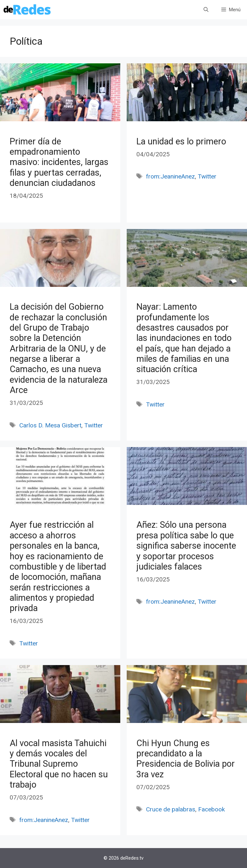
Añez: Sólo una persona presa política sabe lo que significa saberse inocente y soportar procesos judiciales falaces (186, 546)
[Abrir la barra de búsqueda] (206, 10)
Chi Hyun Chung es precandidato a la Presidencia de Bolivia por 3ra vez (186, 759)
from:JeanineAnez (170, 176)
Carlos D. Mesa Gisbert (50, 425)
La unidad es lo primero (181, 142)
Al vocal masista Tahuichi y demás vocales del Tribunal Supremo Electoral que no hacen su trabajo (59, 764)
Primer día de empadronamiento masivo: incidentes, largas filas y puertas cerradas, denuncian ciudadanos (59, 162)
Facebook (211, 809)
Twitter (207, 176)
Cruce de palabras (171, 809)
